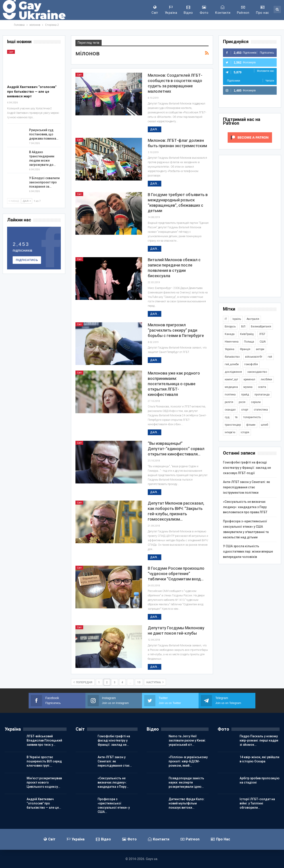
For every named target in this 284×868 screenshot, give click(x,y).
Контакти (223, 10)
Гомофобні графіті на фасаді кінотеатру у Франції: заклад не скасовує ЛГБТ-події (247, 468)
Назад (14, 201)
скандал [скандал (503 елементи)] (230, 410)
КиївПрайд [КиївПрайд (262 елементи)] (247, 334)
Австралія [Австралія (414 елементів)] (253, 319)
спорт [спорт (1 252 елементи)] (245, 410)
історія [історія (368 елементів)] (245, 432)
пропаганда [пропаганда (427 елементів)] (262, 395)
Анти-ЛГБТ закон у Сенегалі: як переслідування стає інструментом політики (247, 487)
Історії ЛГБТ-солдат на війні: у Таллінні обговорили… (257, 803)
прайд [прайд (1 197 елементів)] (245, 395)
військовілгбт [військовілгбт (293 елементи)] (254, 357)
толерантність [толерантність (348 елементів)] (252, 417)
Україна (171, 10)
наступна (155, 682)
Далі (27, 201)
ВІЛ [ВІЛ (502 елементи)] (243, 327)
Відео (188, 10)
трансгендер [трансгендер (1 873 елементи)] (233, 425)
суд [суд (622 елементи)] (227, 417)
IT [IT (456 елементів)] (226, 319)
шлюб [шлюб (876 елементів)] (264, 425)
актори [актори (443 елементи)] (260, 349)
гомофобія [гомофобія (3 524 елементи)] (251, 364)
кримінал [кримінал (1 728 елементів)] (249, 379)
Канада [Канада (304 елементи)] (230, 334)
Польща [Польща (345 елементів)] (249, 342)
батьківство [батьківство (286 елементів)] (232, 357)
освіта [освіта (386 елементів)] (262, 387)
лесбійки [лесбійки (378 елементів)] (266, 379)
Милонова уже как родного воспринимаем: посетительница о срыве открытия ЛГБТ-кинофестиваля (174, 384)
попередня (83, 682)
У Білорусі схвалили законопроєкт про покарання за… (44, 182)
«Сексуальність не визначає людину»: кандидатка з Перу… (113, 782)
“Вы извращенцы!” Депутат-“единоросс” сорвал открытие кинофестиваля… (176, 449)
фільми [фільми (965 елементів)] (251, 425)
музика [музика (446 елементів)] (248, 387)
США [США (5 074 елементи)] (263, 342)
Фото (204, 10)
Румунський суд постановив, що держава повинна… (44, 134)
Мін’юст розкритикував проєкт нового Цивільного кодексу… (44, 782)
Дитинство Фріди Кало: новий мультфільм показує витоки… (187, 803)
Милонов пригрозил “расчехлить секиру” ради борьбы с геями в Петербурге (176, 330)
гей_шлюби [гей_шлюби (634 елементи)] (232, 364)
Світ (155, 10)
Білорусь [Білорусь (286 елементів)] (230, 327)
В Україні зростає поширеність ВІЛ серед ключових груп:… (44, 761)
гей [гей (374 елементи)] (270, 357)
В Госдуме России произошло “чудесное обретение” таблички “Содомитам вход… (176, 574)
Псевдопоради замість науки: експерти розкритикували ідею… (186, 782)
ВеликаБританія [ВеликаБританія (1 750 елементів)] (261, 327)
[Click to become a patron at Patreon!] (250, 137)
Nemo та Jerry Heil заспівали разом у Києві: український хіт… (187, 740)
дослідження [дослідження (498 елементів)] (233, 372)
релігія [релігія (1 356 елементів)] (229, 402)
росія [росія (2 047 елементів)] (242, 402)
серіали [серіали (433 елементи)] (256, 402)
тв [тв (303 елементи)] (236, 417)
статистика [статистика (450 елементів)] (261, 410)
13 (139, 682)
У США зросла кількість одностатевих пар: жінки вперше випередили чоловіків (248, 551)
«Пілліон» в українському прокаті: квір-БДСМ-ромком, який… (188, 761)
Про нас (262, 10)
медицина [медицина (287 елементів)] (231, 387)
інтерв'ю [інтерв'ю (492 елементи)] (230, 432)
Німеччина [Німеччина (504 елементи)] (232, 342)
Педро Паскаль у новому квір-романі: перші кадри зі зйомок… (259, 740)
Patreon (243, 10)
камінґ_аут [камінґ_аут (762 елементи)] (231, 379)
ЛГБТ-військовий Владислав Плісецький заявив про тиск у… (44, 740)
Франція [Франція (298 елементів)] (245, 349)
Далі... (155, 129)
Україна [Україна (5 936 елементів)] (230, 349)
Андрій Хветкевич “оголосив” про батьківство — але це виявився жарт (32, 92)
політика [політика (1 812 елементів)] (230, 395)
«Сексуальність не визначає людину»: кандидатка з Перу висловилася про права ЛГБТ (245, 507)
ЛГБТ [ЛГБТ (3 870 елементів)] (262, 334)
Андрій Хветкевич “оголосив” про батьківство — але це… (44, 803)
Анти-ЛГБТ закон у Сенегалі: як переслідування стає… (115, 761)
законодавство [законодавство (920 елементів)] (257, 372)
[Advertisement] (250, 226)
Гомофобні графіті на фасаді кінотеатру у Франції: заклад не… (114, 740)
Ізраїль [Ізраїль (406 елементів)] (237, 319)
